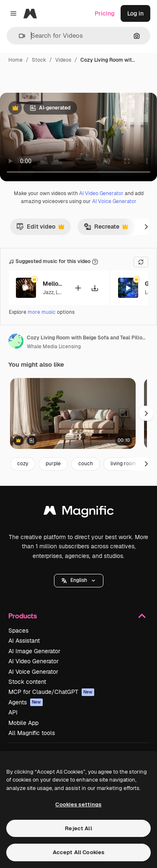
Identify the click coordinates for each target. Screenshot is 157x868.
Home (15, 60)
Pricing (105, 13)
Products (78, 616)
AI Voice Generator (114, 201)
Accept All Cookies (78, 852)
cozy (23, 464)
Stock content (27, 682)
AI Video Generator (101, 193)
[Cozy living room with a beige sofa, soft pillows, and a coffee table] (73, 413)
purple (53, 464)
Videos (63, 60)
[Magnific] (30, 13)
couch (86, 464)
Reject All (78, 828)
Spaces (18, 631)
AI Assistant (24, 641)
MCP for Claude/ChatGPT (51, 692)
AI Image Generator (34, 651)
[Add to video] (78, 288)
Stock (39, 60)
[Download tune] (95, 288)
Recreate (106, 229)
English (79, 580)
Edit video (40, 229)
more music (42, 312)
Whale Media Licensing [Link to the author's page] (54, 347)
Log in (135, 13)
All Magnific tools (32, 733)
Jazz (48, 292)
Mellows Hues (53, 284)
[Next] (146, 227)
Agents (26, 702)
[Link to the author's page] (16, 341)
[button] (19, 36)
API (13, 712)
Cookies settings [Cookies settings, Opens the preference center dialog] (78, 804)
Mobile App (23, 723)
